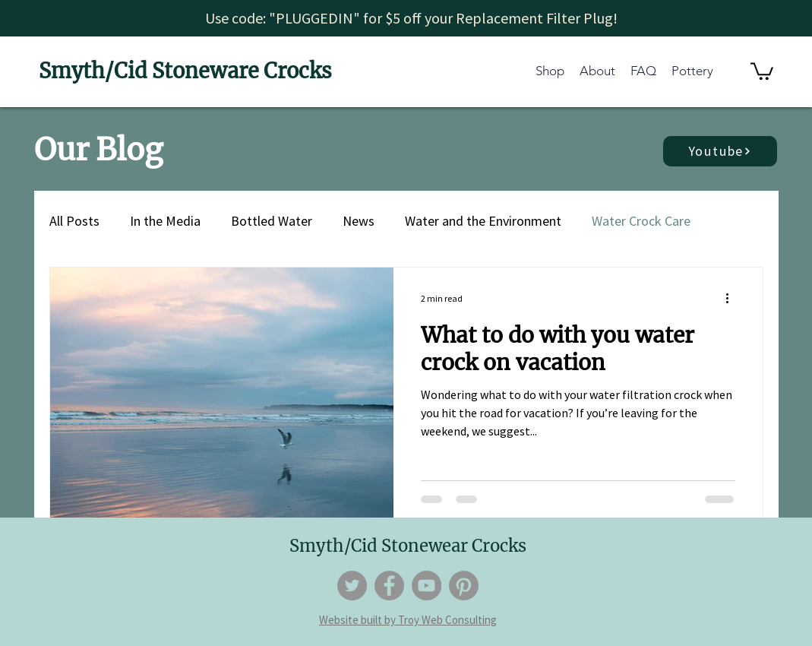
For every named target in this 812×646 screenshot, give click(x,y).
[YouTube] (427, 586)
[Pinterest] (464, 586)
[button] (762, 70)
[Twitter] (352, 586)
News (359, 221)
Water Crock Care (641, 221)
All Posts (74, 221)
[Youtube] (720, 151)
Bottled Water (272, 221)
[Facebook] (389, 586)
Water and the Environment (483, 221)
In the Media (165, 221)
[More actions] (733, 299)
